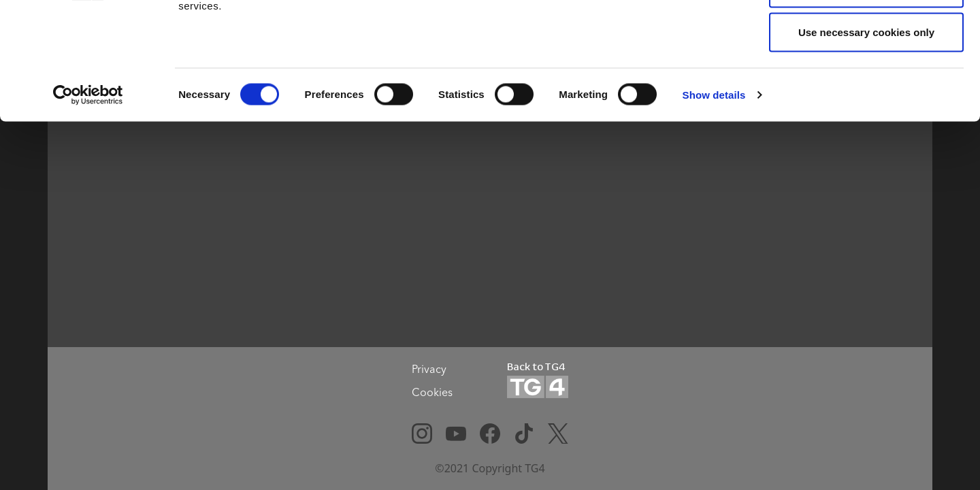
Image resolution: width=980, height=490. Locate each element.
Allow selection (866, 81)
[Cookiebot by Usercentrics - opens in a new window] (88, 188)
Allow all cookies (867, 36)
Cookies (432, 392)
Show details (714, 187)
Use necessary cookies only (866, 125)
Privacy (429, 369)
